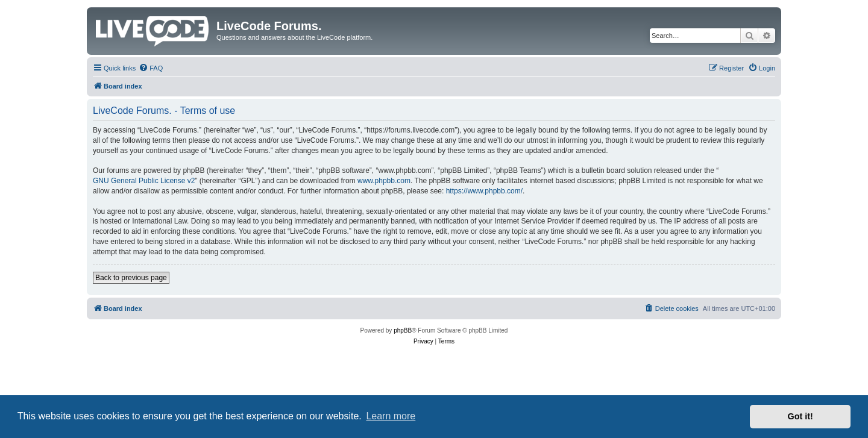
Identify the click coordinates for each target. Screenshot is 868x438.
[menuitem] (151, 68)
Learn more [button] (391, 416)
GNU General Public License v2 (144, 181)
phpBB (403, 330)
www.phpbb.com (384, 181)
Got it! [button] (800, 416)
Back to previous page (131, 278)
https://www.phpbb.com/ (484, 191)
